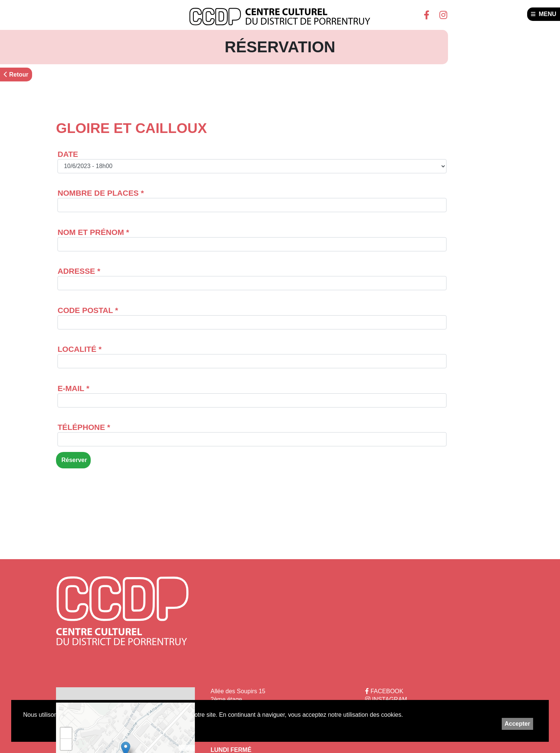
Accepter (517, 724)
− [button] (66, 744)
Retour (16, 75)
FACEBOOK (384, 691)
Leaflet (187, 748)
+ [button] (66, 733)
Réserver (73, 460)
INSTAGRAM (386, 699)
